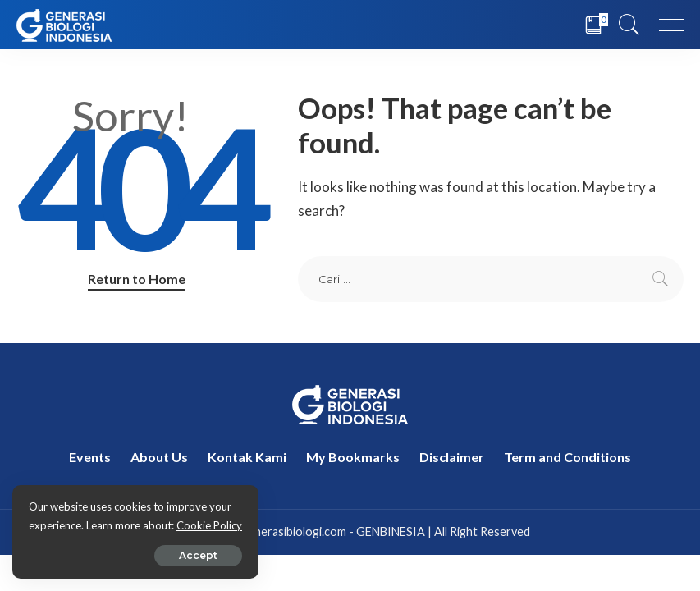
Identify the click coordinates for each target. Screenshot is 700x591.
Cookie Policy (209, 525)
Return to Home (137, 279)
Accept (198, 555)
